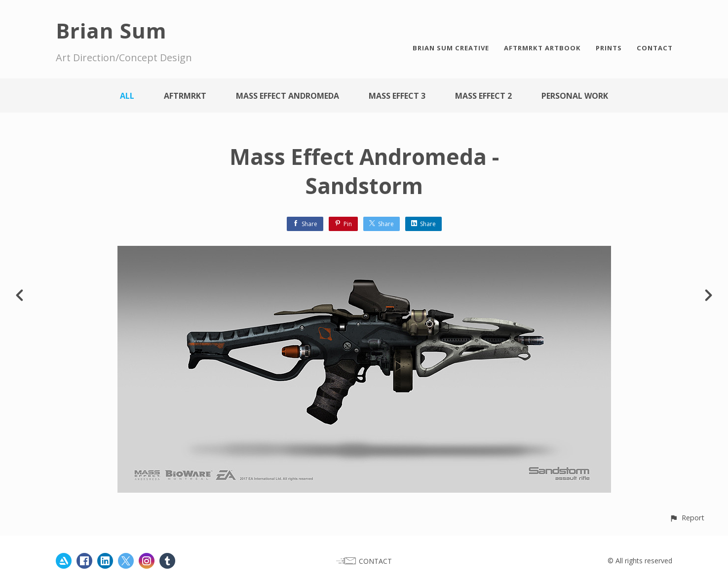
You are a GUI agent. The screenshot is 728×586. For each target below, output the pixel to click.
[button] (687, 518)
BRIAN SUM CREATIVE (451, 48)
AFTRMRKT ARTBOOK (542, 48)
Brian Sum (111, 30)
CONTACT (655, 48)
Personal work (575, 96)
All (127, 96)
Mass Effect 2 (483, 96)
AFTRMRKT (185, 96)
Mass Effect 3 (397, 96)
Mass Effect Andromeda (287, 96)
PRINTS (609, 48)
